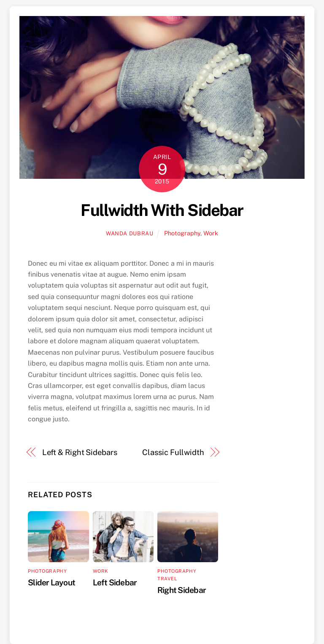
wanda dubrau (130, 233)
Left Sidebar (115, 582)
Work (211, 233)
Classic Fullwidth (173, 452)
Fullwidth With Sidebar (162, 210)
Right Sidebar (182, 590)
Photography (182, 233)
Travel (167, 579)
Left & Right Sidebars (80, 452)
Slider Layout (51, 582)
